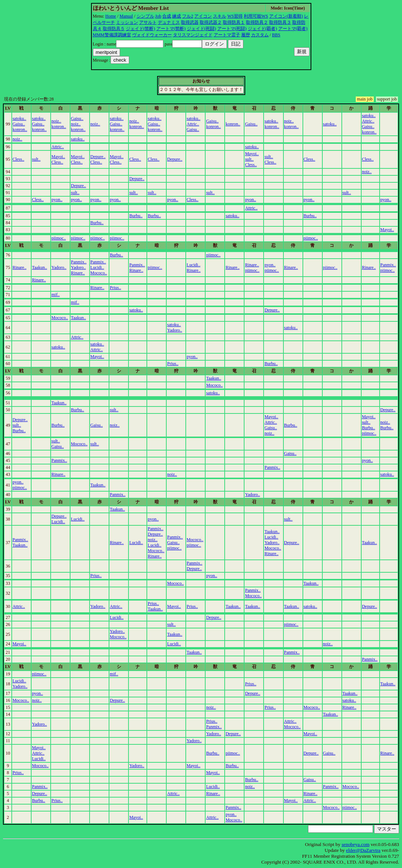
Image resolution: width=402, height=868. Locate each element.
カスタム (260, 35)
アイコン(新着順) (286, 16)
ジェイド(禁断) (141, 29)
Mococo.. (99, 273)
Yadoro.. (59, 267)
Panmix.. (79, 262)
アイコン (203, 16)
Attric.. (193, 124)
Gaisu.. (19, 124)
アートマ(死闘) (232, 29)
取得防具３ (280, 22)
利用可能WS (256, 16)
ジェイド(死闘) (202, 29)
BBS (276, 35)
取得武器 (190, 22)
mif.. (56, 295)
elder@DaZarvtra (363, 850)
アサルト (148, 22)
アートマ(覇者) (293, 29)
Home (111, 16)
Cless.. (18, 159)
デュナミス (169, 22)
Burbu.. (136, 216)
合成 (167, 16)
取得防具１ (234, 22)
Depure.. (98, 157)
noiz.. (56, 121)
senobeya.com (355, 844)
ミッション (127, 22)
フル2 (188, 16)
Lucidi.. (97, 267)
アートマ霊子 (227, 35)
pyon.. (57, 200)
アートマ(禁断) (171, 29)
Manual (126, 16)
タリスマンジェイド (193, 35)
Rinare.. (19, 267)
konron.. (20, 130)
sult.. (36, 159)
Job (158, 16)
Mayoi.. (58, 157)
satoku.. (19, 118)
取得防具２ (257, 22)
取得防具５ (114, 29)
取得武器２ (211, 22)
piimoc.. (59, 238)
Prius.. (115, 288)
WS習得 (235, 16)
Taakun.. (39, 267)
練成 (177, 16)
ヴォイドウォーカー (152, 35)
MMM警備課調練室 (112, 35)
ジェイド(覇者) (262, 29)
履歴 (246, 35)
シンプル (145, 16)
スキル (220, 16)
